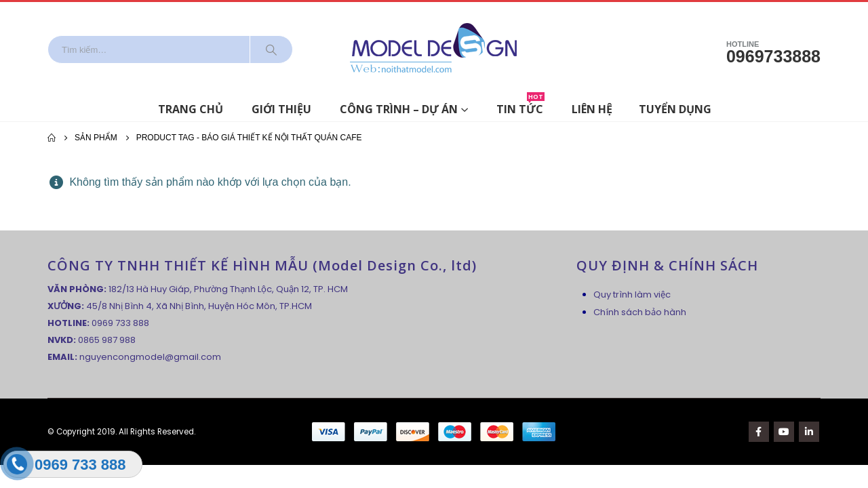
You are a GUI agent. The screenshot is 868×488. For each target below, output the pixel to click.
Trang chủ (191, 109)
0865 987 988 (107, 340)
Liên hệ (592, 109)
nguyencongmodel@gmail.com (150, 357)
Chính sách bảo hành (640, 312)
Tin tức (520, 107)
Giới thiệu (281, 109)
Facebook (759, 432)
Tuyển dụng (675, 109)
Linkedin (809, 432)
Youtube (784, 432)
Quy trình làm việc (632, 294)
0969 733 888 (120, 323)
